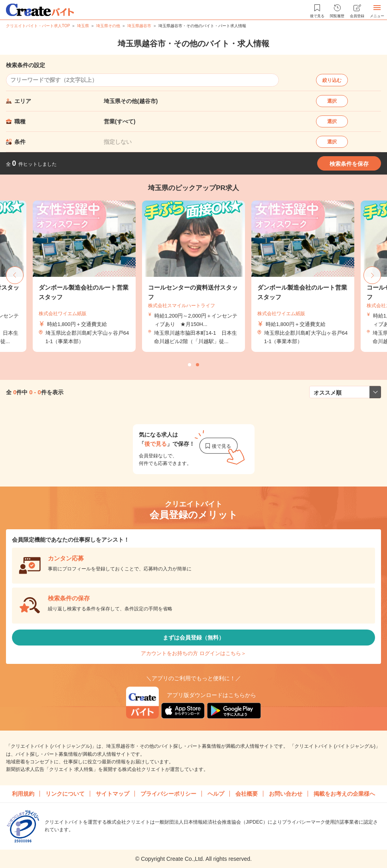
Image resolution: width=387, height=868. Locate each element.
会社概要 (247, 794)
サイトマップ (113, 794)
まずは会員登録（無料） (193, 638)
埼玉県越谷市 (139, 26)
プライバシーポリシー (168, 794)
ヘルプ (216, 794)
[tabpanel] (193, 276)
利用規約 (23, 794)
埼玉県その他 (108, 26)
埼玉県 (83, 26)
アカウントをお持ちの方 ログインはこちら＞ (193, 653)
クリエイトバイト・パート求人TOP (38, 26)
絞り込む (332, 80)
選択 (332, 101)
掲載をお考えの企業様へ (344, 794)
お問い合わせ (286, 794)
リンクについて (65, 794)
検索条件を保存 (349, 164)
